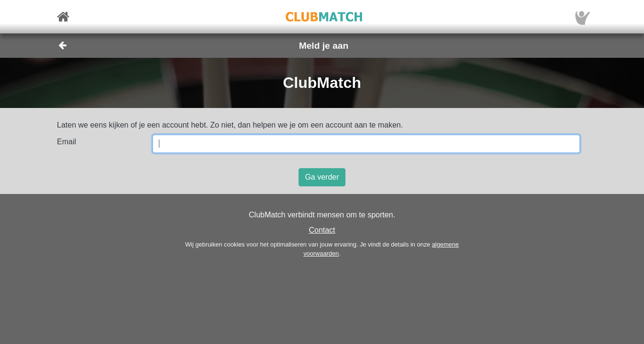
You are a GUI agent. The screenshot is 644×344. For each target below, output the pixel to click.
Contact (322, 230)
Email (67, 142)
